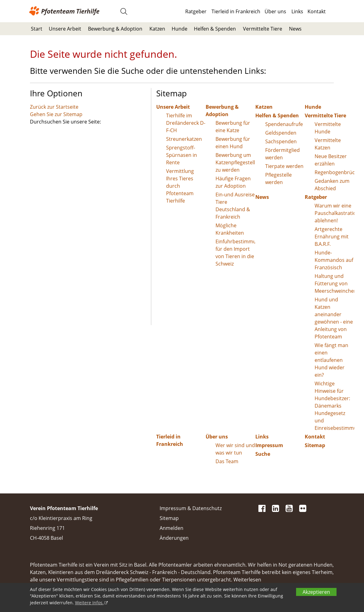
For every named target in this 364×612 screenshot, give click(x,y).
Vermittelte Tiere (263, 29)
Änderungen (174, 538)
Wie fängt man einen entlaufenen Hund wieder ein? (331, 360)
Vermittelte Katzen (328, 144)
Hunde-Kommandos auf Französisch (334, 260)
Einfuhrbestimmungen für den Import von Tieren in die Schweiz (235, 253)
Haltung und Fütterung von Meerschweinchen (335, 283)
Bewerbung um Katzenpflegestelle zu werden (235, 162)
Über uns (275, 11)
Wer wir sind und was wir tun (235, 449)
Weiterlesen (247, 580)
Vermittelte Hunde (328, 128)
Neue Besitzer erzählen (331, 160)
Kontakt (317, 11)
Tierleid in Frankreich (236, 11)
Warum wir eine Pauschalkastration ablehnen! (335, 213)
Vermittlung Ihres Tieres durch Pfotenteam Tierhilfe (180, 186)
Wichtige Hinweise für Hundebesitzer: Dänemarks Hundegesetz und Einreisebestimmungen (335, 406)
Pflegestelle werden (278, 178)
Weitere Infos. (89, 603)
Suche (263, 454)
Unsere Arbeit (65, 29)
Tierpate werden (284, 166)
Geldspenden (281, 133)
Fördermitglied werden (282, 154)
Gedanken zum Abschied (332, 185)
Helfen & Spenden (215, 29)
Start (37, 29)
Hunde (180, 29)
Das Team (227, 461)
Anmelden (172, 528)
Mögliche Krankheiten (230, 229)
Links (297, 11)
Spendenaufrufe (284, 124)
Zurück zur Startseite (54, 107)
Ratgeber (196, 11)
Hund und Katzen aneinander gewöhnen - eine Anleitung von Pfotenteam (334, 318)
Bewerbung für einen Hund (233, 143)
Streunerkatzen (184, 139)
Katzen (157, 29)
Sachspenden (281, 141)
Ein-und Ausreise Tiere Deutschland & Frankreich (235, 206)
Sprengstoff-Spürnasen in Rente (182, 155)
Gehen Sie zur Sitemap (56, 114)
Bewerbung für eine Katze (233, 127)
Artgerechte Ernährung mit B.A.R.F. (332, 237)
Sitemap (315, 445)
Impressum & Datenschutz (191, 508)
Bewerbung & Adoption (115, 29)
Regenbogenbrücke (335, 172)
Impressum (269, 445)
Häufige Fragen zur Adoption (233, 182)
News (295, 29)
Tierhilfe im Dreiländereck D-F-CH (186, 123)
